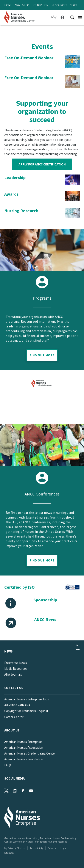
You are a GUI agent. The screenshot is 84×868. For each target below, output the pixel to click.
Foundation (40, 5)
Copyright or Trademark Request (26, 711)
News (73, 5)
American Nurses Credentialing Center (30, 753)
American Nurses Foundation (24, 759)
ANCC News (45, 619)
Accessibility (37, 848)
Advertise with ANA (17, 705)
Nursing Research (21, 211)
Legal (64, 848)
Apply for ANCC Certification (42, 164)
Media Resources (16, 669)
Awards (11, 194)
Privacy (52, 848)
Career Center (14, 717)
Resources (59, 5)
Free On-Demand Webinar (29, 58)
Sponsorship (45, 600)
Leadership (15, 177)
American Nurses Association (24, 748)
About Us (12, 730)
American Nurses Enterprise (23, 742)
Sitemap (9, 853)
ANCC (25, 5)
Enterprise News (16, 663)
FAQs (8, 765)
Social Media (15, 778)
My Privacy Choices (15, 848)
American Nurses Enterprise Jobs (27, 699)
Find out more (42, 560)
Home (8, 5)
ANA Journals (13, 674)
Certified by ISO (19, 587)
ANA (17, 5)
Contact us (14, 688)
